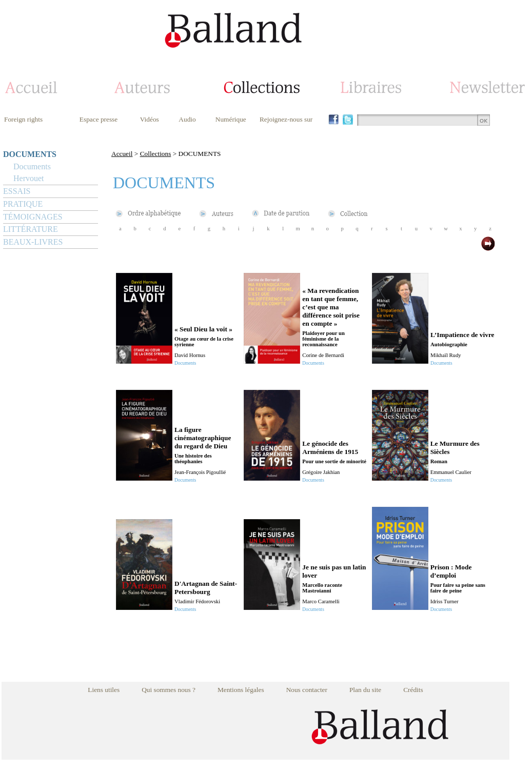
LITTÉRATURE (31, 229)
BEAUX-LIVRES (33, 242)
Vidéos (150, 119)
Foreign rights (23, 119)
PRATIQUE (23, 204)
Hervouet (29, 178)
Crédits (413, 690)
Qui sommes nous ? (169, 690)
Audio (187, 119)
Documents (32, 166)
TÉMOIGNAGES (33, 217)
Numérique (231, 119)
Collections (156, 154)
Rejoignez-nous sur (286, 119)
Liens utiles (104, 690)
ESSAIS (17, 191)
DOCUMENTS (30, 154)
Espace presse (98, 119)
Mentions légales (241, 690)
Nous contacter (307, 690)
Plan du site (365, 690)
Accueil (122, 154)
